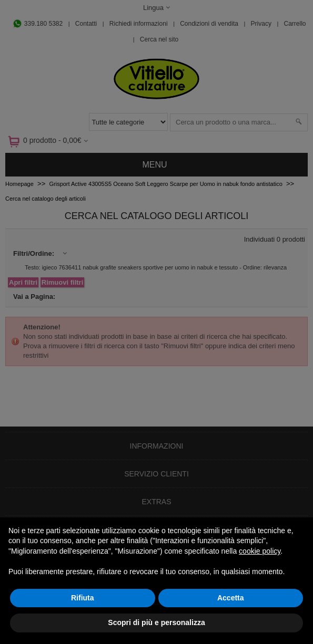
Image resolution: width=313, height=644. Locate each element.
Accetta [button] (231, 598)
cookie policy (260, 551)
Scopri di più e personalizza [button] (156, 622)
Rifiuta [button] (83, 598)
